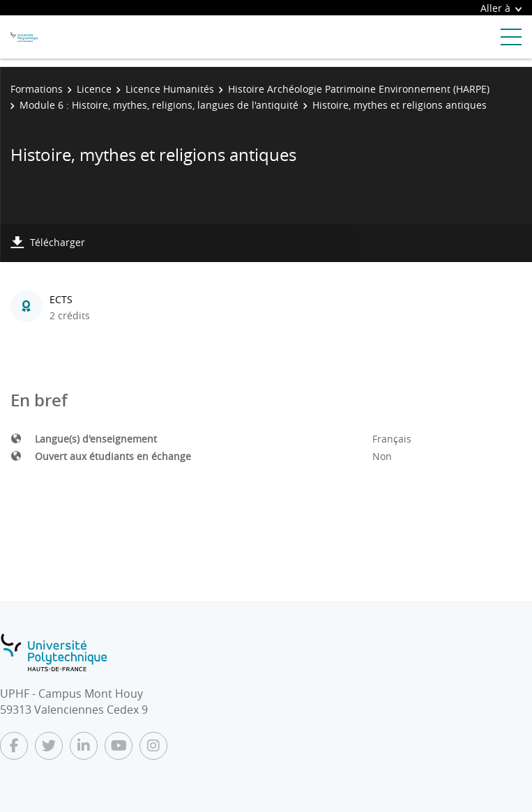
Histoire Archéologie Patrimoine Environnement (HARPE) (359, 89)
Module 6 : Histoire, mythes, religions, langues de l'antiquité (159, 105)
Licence (94, 89)
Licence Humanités (170, 89)
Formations (37, 89)
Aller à (501, 8)
